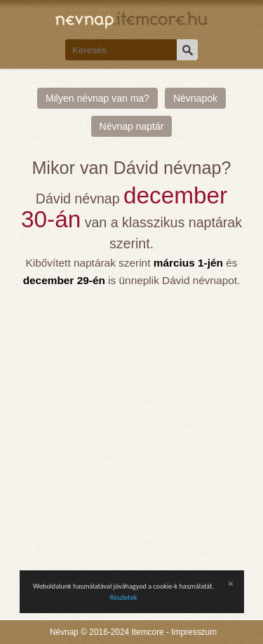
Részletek (124, 597)
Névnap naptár (132, 126)
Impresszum (194, 632)
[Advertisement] (131, 428)
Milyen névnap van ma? (97, 98)
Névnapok (195, 98)
